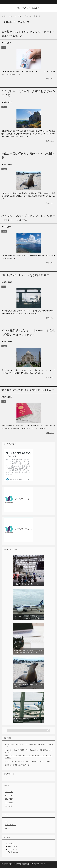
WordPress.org (13, 852)
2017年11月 (9, 803)
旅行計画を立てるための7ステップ (26, 584)
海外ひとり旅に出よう (29, 8)
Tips (4, 47)
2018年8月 (9, 792)
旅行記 (4, 107)
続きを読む (50, 79)
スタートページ (11, 825)
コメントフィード (14, 849)
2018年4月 (9, 795)
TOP (12, 16)
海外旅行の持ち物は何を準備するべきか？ (28, 390)
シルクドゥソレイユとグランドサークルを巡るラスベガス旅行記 (28, 761)
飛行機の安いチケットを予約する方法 (25, 275)
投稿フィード (12, 846)
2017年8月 (9, 806)
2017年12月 (9, 799)
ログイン (11, 844)
